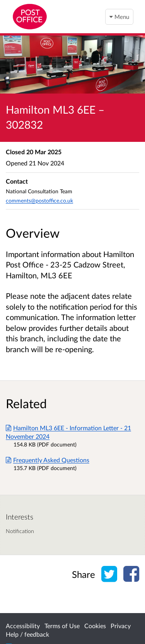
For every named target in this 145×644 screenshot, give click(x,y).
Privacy (121, 626)
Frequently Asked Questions (48, 460)
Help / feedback (27, 634)
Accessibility (23, 626)
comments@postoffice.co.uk (39, 200)
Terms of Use (62, 626)
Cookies (95, 626)
